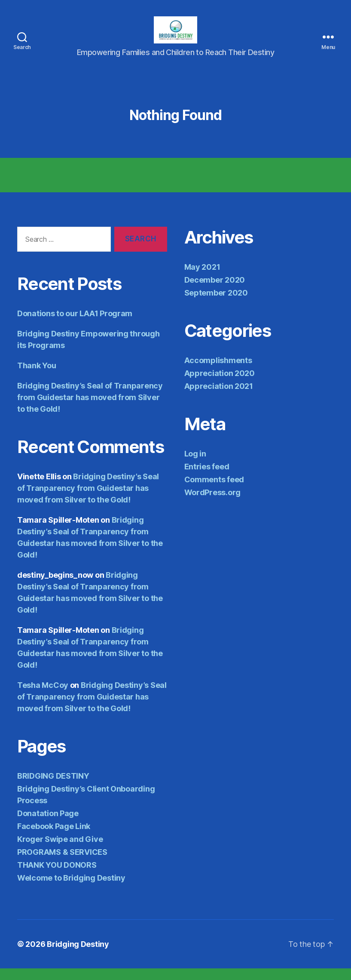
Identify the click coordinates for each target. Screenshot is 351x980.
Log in (195, 465)
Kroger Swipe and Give (60, 851)
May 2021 (202, 278)
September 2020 (216, 304)
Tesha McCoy (43, 697)
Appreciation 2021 (219, 397)
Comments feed (214, 491)
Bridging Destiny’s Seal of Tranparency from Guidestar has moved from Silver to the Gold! (90, 409)
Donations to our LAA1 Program (75, 325)
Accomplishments (218, 371)
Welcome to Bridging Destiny (71, 889)
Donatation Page (48, 825)
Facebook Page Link (54, 838)
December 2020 (215, 291)
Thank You (37, 377)
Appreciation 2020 (220, 384)
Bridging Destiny (78, 956)
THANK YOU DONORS (57, 877)
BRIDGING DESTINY (53, 787)
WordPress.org (213, 504)
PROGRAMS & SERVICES (62, 864)
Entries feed (207, 478)
